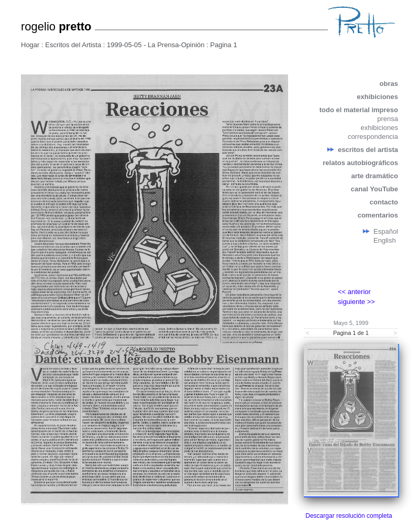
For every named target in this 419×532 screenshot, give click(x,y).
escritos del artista (368, 150)
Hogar (30, 45)
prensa (388, 119)
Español (386, 231)
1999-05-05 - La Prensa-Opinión (156, 45)
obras (389, 84)
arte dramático (374, 176)
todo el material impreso (359, 110)
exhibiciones (377, 97)
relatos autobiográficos (360, 163)
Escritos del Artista (73, 45)
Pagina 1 (223, 45)
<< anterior (354, 292)
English (385, 240)
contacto (384, 202)
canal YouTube (374, 189)
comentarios (378, 215)
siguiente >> (356, 302)
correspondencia (373, 137)
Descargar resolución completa (349, 516)
